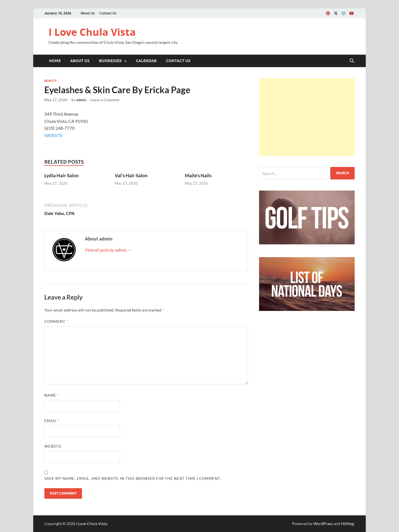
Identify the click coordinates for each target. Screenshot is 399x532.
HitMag (347, 524)
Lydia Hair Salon (62, 175)
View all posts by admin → (108, 250)
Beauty (50, 81)
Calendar (146, 61)
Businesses (110, 61)
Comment (56, 321)
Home (55, 61)
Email (52, 421)
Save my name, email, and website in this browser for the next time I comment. (133, 478)
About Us (88, 13)
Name (52, 395)
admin (81, 100)
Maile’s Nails (198, 175)
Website (53, 446)
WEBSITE (53, 135)
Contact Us (108, 13)
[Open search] (352, 61)
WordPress (323, 524)
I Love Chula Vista (92, 32)
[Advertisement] (307, 117)
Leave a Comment (105, 100)
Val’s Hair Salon (131, 175)
